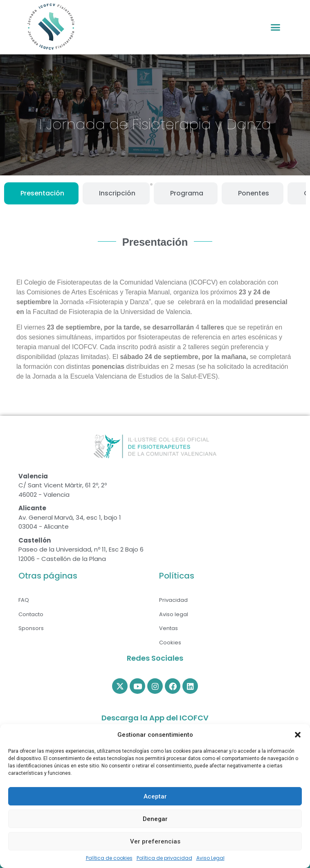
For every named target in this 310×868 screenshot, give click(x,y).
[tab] (41, 193)
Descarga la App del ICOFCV (155, 718)
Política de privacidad (164, 858)
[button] (298, 735)
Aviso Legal (210, 858)
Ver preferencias (155, 841)
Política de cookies (109, 858)
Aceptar (155, 796)
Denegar (155, 819)
